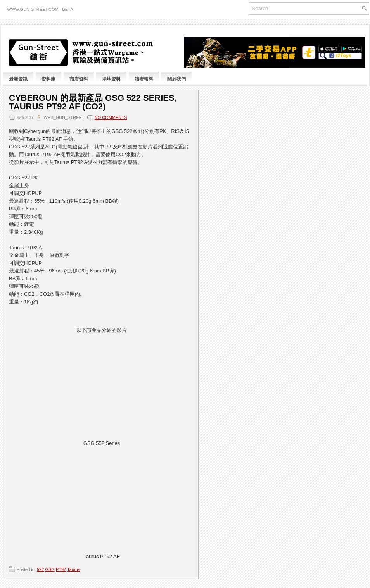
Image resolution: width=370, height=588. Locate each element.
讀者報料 (144, 79)
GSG (50, 569)
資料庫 (48, 79)
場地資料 (111, 79)
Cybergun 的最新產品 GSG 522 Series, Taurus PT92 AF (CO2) (93, 102)
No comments (111, 117)
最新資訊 (18, 79)
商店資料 (79, 79)
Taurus (73, 569)
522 (40, 569)
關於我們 (176, 79)
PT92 (61, 569)
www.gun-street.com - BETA (40, 9)
